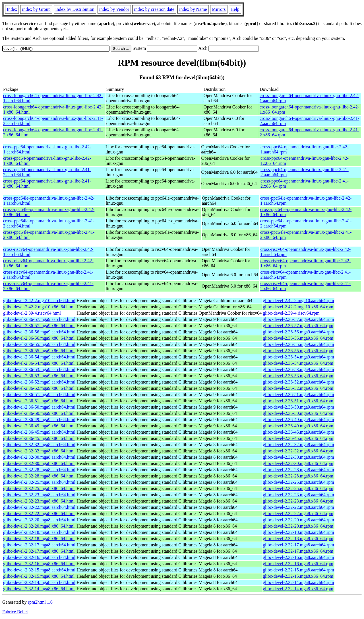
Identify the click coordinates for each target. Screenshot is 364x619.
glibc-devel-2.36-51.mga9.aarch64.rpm (298, 394)
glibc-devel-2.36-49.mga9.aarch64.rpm (298, 420)
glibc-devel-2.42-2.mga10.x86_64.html (39, 307)
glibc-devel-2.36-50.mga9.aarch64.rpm (298, 407)
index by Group (36, 9)
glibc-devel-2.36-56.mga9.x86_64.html (39, 338)
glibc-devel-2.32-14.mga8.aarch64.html (39, 582)
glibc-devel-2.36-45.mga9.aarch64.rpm (298, 432)
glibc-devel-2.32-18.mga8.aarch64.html (39, 532)
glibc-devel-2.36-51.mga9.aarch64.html (39, 394)
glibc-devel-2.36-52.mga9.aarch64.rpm (298, 382)
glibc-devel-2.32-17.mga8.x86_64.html (39, 551)
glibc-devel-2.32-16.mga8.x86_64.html (39, 564)
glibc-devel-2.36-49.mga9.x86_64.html (39, 426)
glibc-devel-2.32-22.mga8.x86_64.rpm (298, 514)
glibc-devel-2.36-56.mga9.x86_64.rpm (298, 338)
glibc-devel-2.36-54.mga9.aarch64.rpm (298, 357)
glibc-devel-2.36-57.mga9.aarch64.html (39, 319)
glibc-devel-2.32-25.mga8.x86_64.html (39, 488)
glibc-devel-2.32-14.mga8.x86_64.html (39, 589)
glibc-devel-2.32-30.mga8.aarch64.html (39, 457)
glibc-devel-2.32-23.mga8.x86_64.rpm (298, 501)
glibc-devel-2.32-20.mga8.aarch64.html (39, 520)
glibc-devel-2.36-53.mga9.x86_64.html (39, 376)
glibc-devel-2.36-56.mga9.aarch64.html (39, 332)
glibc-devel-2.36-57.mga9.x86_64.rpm (298, 326)
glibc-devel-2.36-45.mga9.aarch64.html (39, 432)
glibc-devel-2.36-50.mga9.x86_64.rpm (298, 413)
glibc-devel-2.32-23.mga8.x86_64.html (39, 501)
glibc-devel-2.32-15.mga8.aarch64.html (39, 570)
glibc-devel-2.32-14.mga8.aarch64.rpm (298, 582)
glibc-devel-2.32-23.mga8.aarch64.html (39, 495)
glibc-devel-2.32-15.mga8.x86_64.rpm (298, 576)
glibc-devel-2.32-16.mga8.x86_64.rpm (298, 564)
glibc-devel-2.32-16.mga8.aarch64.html (39, 557)
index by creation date (154, 9)
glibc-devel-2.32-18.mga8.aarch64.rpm (298, 532)
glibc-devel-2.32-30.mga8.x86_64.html (39, 463)
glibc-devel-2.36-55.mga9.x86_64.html (39, 351)
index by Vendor (114, 9)
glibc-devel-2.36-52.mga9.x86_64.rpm (298, 388)
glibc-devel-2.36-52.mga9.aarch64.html (39, 382)
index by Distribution (75, 9)
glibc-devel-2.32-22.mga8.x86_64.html (39, 514)
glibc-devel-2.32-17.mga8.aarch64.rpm (298, 545)
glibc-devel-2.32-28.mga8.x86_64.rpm (298, 476)
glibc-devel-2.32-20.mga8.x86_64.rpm (298, 526)
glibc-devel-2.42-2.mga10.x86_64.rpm (298, 307)
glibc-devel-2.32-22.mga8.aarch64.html (39, 507)
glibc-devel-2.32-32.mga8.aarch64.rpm (298, 445)
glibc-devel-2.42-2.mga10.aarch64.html (39, 301)
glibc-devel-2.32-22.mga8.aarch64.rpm (298, 507)
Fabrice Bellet (15, 612)
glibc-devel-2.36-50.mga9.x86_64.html (39, 413)
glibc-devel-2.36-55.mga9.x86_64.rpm (298, 351)
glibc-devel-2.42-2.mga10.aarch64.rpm (298, 301)
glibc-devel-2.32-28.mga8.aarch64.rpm (298, 470)
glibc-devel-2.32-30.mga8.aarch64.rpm (298, 457)
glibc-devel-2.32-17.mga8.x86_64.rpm (298, 551)
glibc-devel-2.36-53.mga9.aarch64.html (39, 369)
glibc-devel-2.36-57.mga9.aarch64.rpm (298, 319)
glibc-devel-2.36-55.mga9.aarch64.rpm (298, 344)
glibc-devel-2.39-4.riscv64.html (32, 313)
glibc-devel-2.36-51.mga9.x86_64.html (39, 401)
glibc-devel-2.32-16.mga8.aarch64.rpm (298, 557)
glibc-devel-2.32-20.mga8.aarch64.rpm (298, 520)
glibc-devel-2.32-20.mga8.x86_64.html (39, 526)
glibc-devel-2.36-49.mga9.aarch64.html (39, 420)
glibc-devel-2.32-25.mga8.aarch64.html (39, 482)
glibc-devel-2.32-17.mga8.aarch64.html (39, 545)
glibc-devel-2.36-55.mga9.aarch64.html (39, 344)
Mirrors (219, 9)
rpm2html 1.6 (40, 602)
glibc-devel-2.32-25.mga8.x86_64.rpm (298, 488)
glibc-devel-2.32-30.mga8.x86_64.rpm (298, 463)
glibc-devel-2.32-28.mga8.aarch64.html (39, 470)
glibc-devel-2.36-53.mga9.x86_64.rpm (298, 376)
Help (235, 9)
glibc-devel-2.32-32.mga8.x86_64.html (39, 451)
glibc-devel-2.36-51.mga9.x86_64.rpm (298, 401)
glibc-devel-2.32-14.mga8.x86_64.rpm (298, 589)
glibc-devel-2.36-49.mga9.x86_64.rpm (298, 426)
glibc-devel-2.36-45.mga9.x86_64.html (39, 438)
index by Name (193, 9)
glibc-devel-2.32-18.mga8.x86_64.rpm (298, 539)
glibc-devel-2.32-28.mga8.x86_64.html (39, 476)
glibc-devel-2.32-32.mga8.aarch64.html (39, 445)
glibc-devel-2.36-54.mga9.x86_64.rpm (298, 363)
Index (12, 9)
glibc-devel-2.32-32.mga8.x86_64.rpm (298, 451)
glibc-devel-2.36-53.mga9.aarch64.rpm (298, 369)
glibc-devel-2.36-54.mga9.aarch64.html (39, 357)
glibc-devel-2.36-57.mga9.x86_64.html (39, 326)
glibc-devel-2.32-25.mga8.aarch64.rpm (298, 482)
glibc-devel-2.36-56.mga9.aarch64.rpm (298, 332)
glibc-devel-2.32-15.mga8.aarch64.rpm (298, 570)
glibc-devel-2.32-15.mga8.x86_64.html (39, 576)
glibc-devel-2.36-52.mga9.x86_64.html (39, 388)
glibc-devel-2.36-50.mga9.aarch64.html (39, 407)
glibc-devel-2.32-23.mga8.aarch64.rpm (298, 495)
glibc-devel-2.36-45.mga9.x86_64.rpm (298, 438)
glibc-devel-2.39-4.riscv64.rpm (291, 313)
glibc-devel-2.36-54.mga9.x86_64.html (39, 363)
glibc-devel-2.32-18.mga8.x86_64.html (39, 539)
